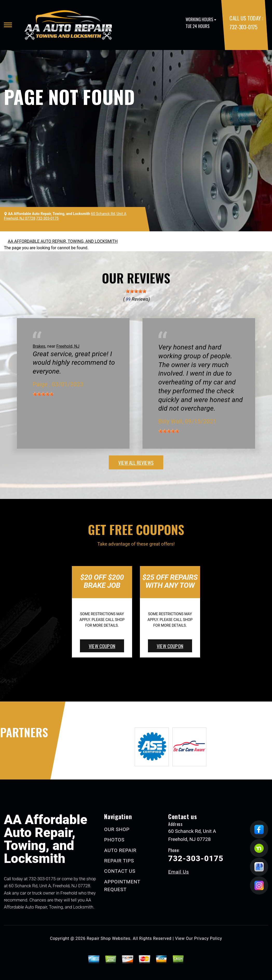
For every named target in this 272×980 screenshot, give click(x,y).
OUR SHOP (117, 829)
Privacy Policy (208, 938)
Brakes (39, 346)
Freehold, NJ (68, 346)
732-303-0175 (243, 27)
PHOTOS (114, 840)
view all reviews (136, 462)
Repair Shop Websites (108, 938)
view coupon (102, 646)
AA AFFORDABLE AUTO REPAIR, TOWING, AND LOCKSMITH (63, 241)
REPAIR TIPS (119, 861)
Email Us (179, 872)
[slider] (136, 291)
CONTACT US (120, 871)
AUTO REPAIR (120, 850)
